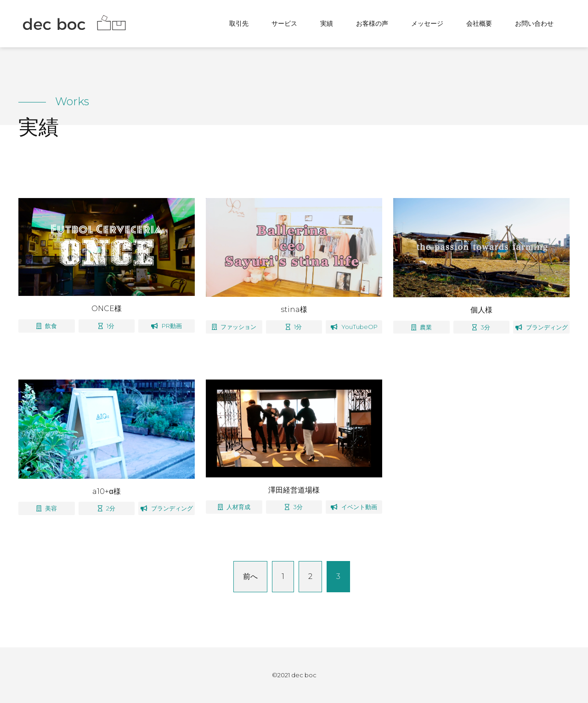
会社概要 (479, 23)
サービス (284, 23)
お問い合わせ (534, 23)
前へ (250, 576)
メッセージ (427, 23)
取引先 (239, 23)
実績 (327, 23)
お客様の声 (372, 23)
